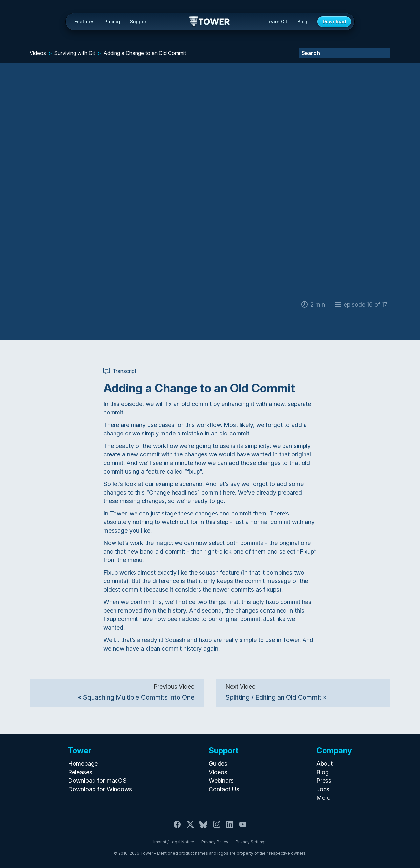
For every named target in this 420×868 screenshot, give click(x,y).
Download (334, 21)
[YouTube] (243, 828)
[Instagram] (217, 828)
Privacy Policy (215, 842)
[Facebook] (177, 828)
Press (324, 781)
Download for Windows (100, 789)
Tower (210, 22)
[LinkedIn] (230, 828)
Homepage (83, 764)
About (325, 764)
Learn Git (277, 21)
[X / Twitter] (190, 828)
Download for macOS (97, 781)
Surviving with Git (75, 53)
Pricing (112, 21)
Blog (302, 21)
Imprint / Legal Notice (174, 842)
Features (84, 21)
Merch (325, 798)
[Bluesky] (203, 828)
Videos (38, 53)
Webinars (221, 781)
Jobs (323, 789)
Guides (218, 764)
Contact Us (224, 789)
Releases (80, 772)
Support (139, 21)
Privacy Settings (251, 842)
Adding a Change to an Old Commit (145, 53)
